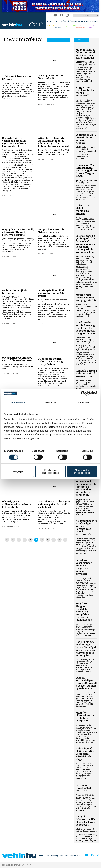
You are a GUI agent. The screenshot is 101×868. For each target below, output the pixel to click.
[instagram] (67, 15)
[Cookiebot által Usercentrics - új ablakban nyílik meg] (83, 393)
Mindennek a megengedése (82, 471)
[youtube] (55, 15)
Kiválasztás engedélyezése (50, 471)
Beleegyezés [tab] (18, 403)
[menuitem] (50, 21)
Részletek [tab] (50, 403)
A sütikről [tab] (83, 403)
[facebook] (61, 15)
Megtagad (19, 471)
